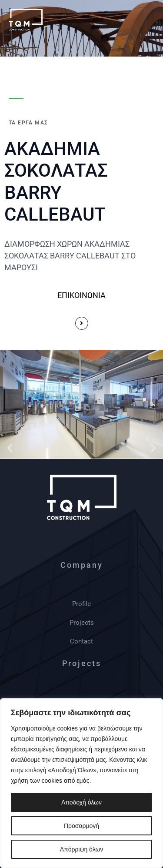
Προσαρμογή (81, 826)
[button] (10, 447)
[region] (81, 783)
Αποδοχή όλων (81, 802)
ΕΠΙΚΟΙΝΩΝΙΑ (81, 295)
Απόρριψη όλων (82, 849)
